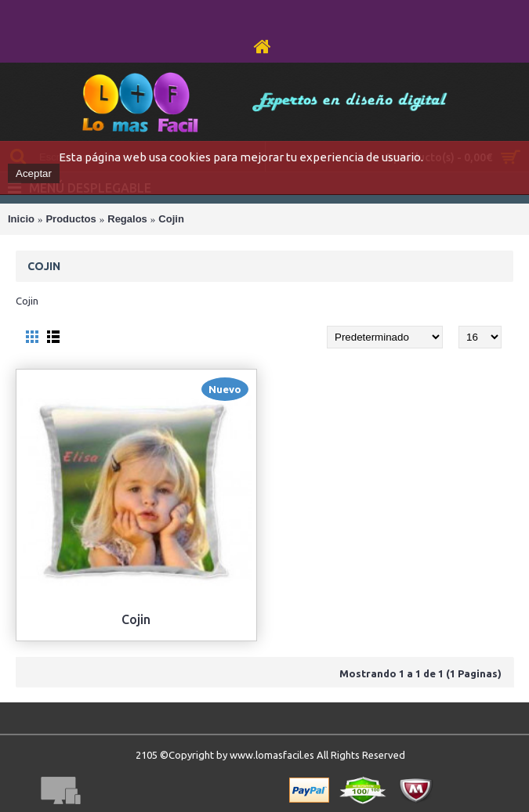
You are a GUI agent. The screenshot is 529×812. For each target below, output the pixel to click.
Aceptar (34, 173)
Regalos (127, 219)
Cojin (171, 219)
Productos (71, 219)
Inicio (21, 219)
